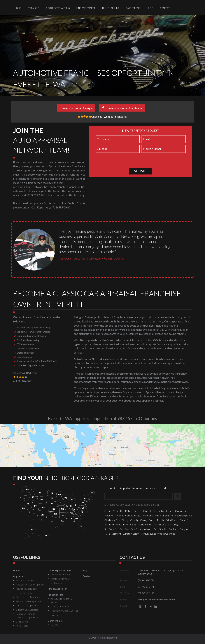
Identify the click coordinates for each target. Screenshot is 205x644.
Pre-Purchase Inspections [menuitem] (29, 601)
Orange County (130, 520)
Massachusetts (133, 515)
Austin (108, 511)
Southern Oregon (178, 529)
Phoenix (184, 520)
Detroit (137, 511)
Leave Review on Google (76, 108)
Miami (158, 515)
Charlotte (118, 511)
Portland (109, 524)
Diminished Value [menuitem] (25, 593)
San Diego (174, 524)
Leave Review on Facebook (124, 108)
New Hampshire (183, 515)
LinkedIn (156, 607)
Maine (119, 515)
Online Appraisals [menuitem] (25, 580)
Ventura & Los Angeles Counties (158, 534)
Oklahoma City (112, 520)
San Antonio (160, 524)
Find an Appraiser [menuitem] (86, 8)
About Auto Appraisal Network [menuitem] (61, 600)
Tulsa (107, 534)
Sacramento (145, 524)
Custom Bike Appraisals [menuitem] (28, 610)
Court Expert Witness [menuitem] (58, 8)
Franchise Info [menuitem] (111, 8)
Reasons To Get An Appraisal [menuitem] (30, 585)
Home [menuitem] (18, 8)
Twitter (151, 607)
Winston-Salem (131, 534)
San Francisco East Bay (117, 529)
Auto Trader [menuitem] (22, 626)
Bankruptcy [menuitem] (56, 583)
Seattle (163, 529)
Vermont (116, 534)
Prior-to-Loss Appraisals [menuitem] (28, 597)
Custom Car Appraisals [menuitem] (27, 605)
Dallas (128, 511)
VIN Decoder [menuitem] (23, 622)
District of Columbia (154, 511)
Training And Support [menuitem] (61, 607)
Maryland (148, 515)
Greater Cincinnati (176, 511)
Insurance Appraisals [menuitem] (26, 589)
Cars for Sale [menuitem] (133, 8)
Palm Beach (172, 520)
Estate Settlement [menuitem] (60, 579)
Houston (109, 515)
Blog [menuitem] (150, 8)
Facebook (145, 607)
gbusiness (140, 607)
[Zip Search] (139, 496)
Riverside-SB (130, 524)
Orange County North (152, 520)
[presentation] (118, 161)
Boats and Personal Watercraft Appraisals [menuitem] (27, 616)
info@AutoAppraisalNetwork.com (156, 600)
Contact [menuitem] (165, 8)
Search (179, 496)
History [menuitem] (54, 615)
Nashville (168, 515)
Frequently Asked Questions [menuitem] (65, 611)
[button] (14, 377)
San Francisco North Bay (144, 529)
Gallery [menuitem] (54, 625)
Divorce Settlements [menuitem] (61, 575)
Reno (118, 524)
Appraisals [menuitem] (33, 8)
